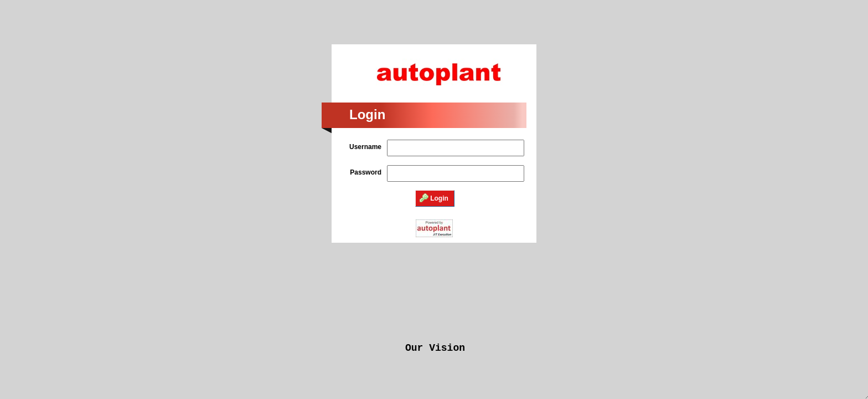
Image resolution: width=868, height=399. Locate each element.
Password (366, 172)
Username (365, 147)
